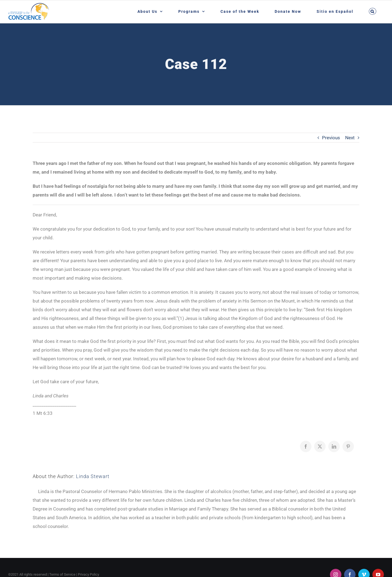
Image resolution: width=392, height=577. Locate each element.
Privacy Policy (88, 574)
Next (350, 138)
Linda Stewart (93, 476)
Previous (331, 138)
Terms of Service (62, 574)
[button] (372, 11)
